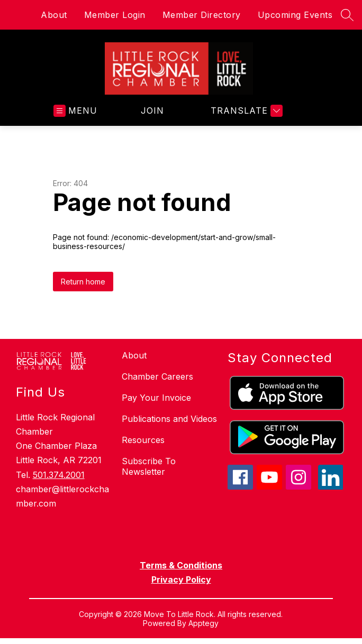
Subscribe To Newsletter (149, 466)
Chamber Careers (157, 376)
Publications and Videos (169, 419)
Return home (83, 282)
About (54, 15)
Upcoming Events (295, 15)
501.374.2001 (59, 475)
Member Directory (202, 15)
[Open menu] (75, 111)
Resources (143, 440)
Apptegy (203, 623)
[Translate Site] (245, 111)
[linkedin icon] (331, 486)
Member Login (115, 15)
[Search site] (347, 15)
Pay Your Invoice (156, 398)
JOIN (152, 111)
